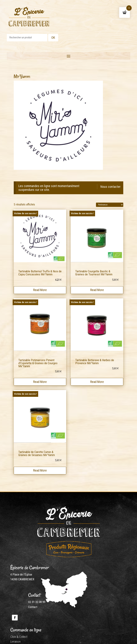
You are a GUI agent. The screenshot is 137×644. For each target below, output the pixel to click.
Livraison (16, 642)
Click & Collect (19, 637)
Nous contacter (111, 187)
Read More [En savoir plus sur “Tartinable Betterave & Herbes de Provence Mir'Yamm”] (97, 382)
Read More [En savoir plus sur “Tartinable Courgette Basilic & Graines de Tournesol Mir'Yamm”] (97, 290)
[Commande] (110, 205)
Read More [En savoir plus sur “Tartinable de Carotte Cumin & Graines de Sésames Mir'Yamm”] (40, 470)
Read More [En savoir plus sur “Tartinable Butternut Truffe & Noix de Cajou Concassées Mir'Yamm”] (40, 290)
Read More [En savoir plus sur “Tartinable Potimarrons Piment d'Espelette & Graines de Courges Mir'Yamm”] (40, 382)
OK (53, 38)
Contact (33, 607)
